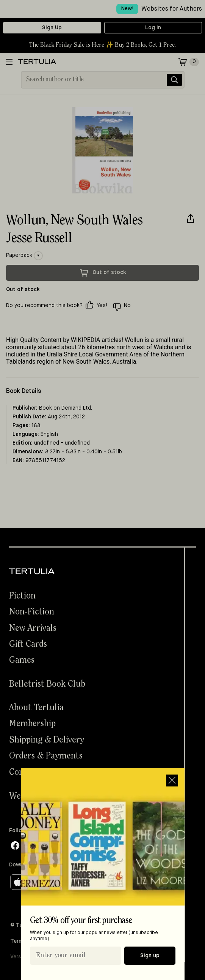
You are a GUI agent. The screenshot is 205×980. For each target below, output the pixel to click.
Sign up (150, 956)
